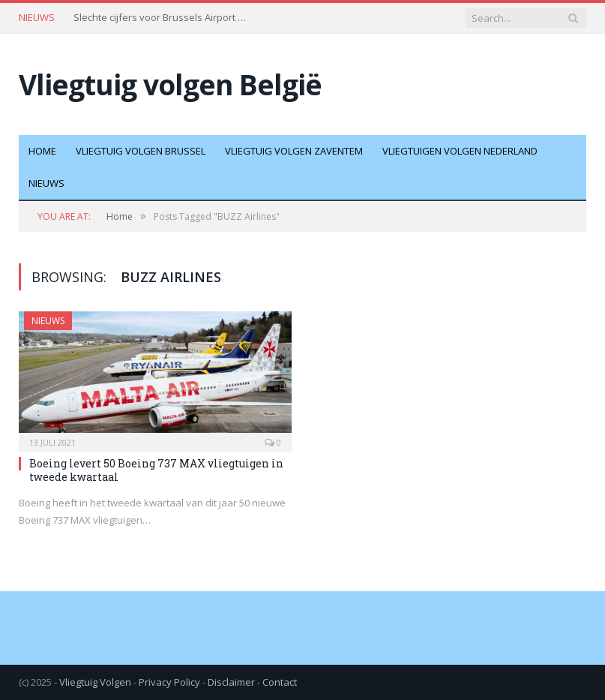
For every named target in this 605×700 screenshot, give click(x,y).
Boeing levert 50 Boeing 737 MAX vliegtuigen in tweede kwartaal (156, 470)
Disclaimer (231, 682)
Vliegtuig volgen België (170, 84)
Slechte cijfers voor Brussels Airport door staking (163, 18)
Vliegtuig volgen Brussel (141, 151)
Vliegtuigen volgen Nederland (460, 151)
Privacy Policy (169, 682)
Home (42, 151)
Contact (280, 682)
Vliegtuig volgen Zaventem (294, 151)
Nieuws (46, 183)
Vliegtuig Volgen (95, 682)
